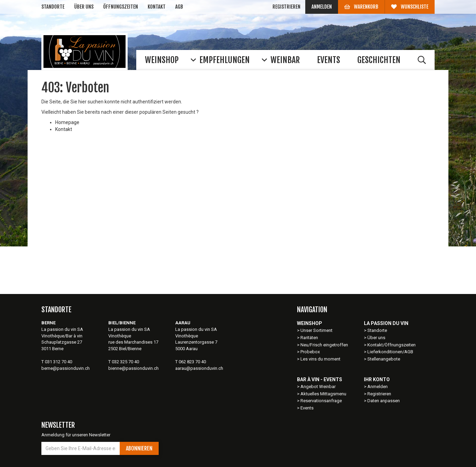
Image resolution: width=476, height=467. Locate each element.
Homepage (67, 122)
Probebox (310, 352)
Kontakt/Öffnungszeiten (391, 345)
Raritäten (309, 338)
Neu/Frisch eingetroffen (324, 345)
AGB (179, 7)
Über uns (84, 7)
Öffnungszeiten (121, 7)
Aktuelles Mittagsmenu (323, 394)
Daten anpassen (384, 401)
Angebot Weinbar (318, 387)
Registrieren (286, 7)
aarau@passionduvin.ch (199, 368)
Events (307, 408)
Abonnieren (139, 448)
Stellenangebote (384, 359)
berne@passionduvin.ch (66, 368)
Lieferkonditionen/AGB (390, 352)
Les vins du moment (320, 359)
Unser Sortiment (317, 330)
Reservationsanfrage (321, 401)
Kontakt (157, 7)
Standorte (53, 7)
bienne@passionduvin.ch (133, 368)
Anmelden (322, 7)
